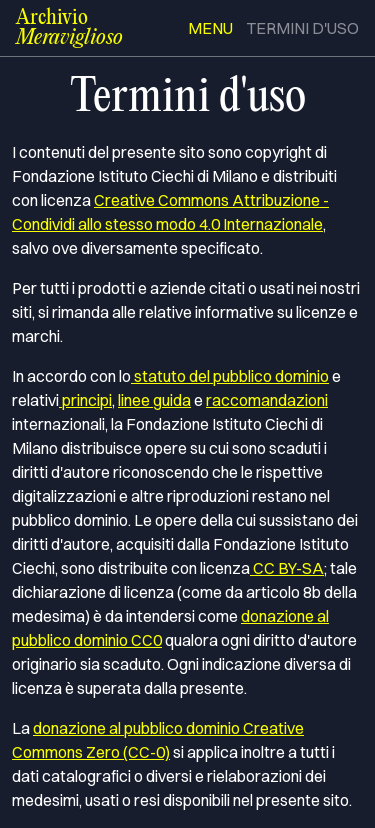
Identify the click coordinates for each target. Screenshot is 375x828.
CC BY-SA (287, 568)
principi (85, 400)
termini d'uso (302, 28)
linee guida (154, 400)
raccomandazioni (267, 400)
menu (210, 28)
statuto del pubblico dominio (230, 376)
